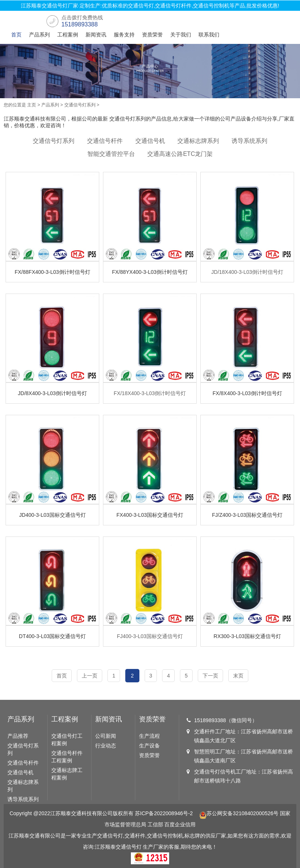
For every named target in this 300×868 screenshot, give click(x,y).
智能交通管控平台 (111, 154)
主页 (32, 105)
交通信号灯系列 (80, 105)
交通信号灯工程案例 (67, 740)
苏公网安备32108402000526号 (239, 813)
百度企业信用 (180, 824)
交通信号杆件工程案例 (67, 757)
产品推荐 (18, 736)
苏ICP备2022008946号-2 (164, 813)
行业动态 (106, 746)
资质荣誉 (152, 35)
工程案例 (68, 35)
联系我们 (209, 35)
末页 (238, 676)
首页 (16, 35)
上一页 (90, 676)
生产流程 (149, 736)
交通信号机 (150, 141)
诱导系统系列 (249, 141)
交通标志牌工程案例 (67, 774)
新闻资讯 (96, 35)
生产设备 (149, 746)
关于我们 (181, 35)
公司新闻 (106, 736)
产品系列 (39, 35)
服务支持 (124, 35)
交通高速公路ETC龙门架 (180, 154)
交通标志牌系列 (198, 141)
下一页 (210, 676)
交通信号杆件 (105, 141)
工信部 (155, 824)
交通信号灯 (129, 847)
